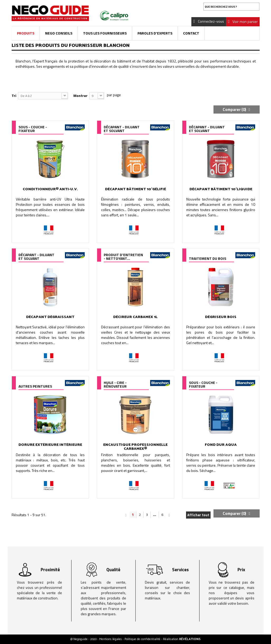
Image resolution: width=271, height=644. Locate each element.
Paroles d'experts (155, 33)
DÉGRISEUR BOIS (221, 317)
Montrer (80, 96)
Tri (14, 96)
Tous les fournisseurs (105, 33)
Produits (26, 33)
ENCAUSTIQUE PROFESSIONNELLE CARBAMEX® (135, 447)
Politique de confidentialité (143, 639)
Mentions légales (111, 639)
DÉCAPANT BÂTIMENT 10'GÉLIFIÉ (135, 189)
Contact (191, 33)
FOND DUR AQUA (221, 445)
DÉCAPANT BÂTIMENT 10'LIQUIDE (221, 189)
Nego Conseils (59, 33)
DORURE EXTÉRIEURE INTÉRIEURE (50, 445)
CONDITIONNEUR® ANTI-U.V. (50, 189)
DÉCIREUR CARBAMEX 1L (135, 317)
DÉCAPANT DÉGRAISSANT (50, 317)
